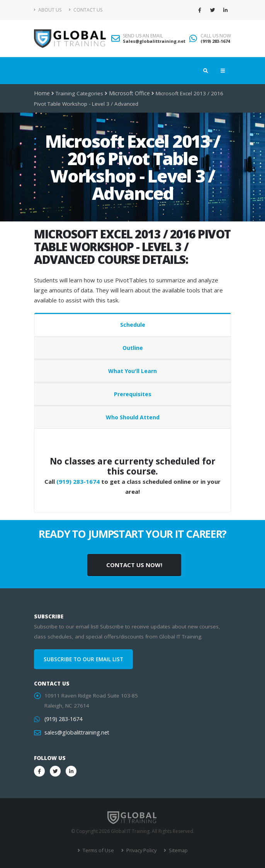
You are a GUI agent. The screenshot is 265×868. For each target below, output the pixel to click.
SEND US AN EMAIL (143, 36)
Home (42, 93)
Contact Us (86, 10)
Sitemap (176, 850)
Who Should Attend (133, 417)
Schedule (133, 325)
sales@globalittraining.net (76, 733)
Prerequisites (133, 394)
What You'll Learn (132, 371)
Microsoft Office (127, 93)
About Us (48, 10)
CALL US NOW (216, 36)
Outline (133, 348)
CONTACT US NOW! (134, 565)
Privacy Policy (140, 850)
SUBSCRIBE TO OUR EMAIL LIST (83, 659)
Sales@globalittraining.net (154, 41)
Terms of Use (99, 850)
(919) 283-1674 (215, 41)
